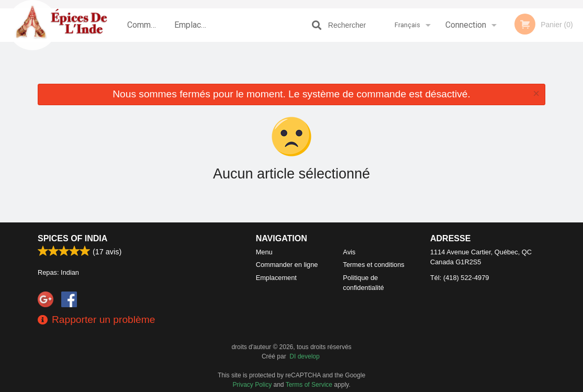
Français (407, 25)
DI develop (304, 356)
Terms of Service (309, 385)
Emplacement (194, 25)
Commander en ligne (147, 31)
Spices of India (72, 238)
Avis (349, 252)
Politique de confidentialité (363, 283)
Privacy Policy (253, 385)
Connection (466, 25)
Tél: (459, 278)
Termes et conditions (373, 265)
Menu (264, 252)
